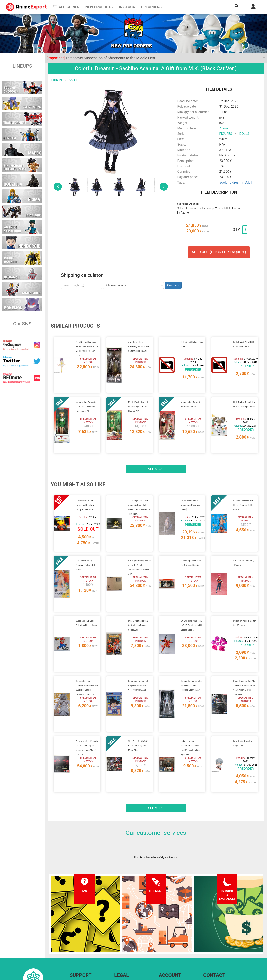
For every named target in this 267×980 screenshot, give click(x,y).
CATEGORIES (66, 7)
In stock (127, 7)
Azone (224, 128)
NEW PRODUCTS (99, 7)
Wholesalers (167, 950)
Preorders (151, 7)
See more (156, 454)
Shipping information (83, 942)
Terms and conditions (128, 934)
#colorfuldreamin (232, 182)
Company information (128, 950)
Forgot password (169, 934)
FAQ (72, 934)
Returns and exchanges (84, 950)
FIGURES (56, 80)
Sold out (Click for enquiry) (219, 252)
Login (162, 942)
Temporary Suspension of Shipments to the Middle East (101, 58)
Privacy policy (123, 942)
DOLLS (73, 80)
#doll (249, 182)
